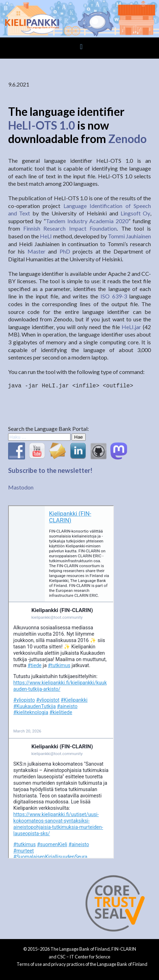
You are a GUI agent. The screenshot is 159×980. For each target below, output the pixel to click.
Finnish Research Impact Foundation (70, 228)
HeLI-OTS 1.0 (42, 125)
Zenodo (127, 139)
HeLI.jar (131, 327)
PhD (65, 251)
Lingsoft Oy (135, 213)
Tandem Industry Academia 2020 (87, 221)
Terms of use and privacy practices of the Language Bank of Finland (82, 964)
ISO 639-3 (114, 296)
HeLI (46, 236)
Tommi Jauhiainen (129, 236)
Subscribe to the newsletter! (50, 470)
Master (36, 251)
